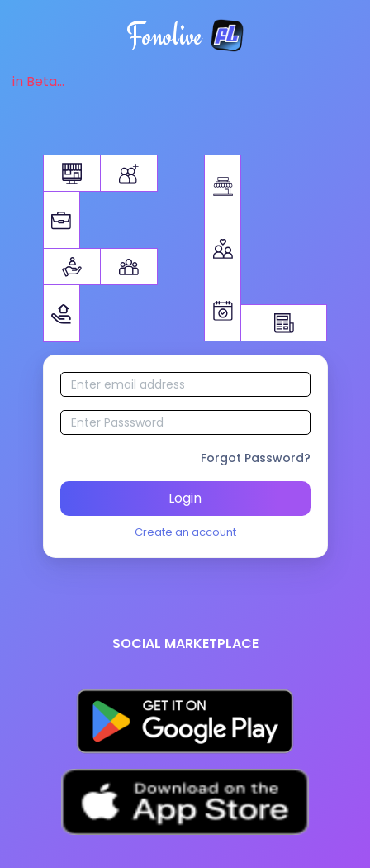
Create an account (185, 532)
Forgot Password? (256, 458)
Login (185, 498)
